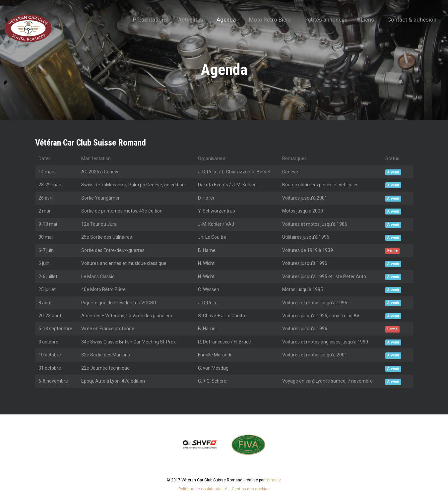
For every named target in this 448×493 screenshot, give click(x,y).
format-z (273, 480)
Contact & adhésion (412, 20)
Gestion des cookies (251, 489)
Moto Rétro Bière (270, 20)
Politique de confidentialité (203, 489)
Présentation (149, 20)
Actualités (191, 20)
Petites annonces (326, 20)
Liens (367, 20)
